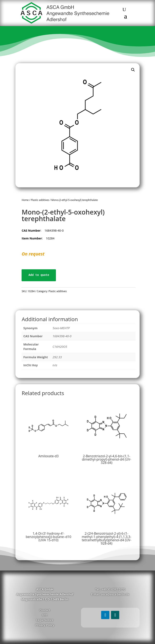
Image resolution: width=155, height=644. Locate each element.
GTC (45, 615)
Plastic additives (40, 200)
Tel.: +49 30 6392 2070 (110, 589)
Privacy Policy (45, 625)
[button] (133, 70)
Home (25, 200)
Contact (45, 610)
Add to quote (39, 275)
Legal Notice (45, 620)
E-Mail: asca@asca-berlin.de (110, 594)
